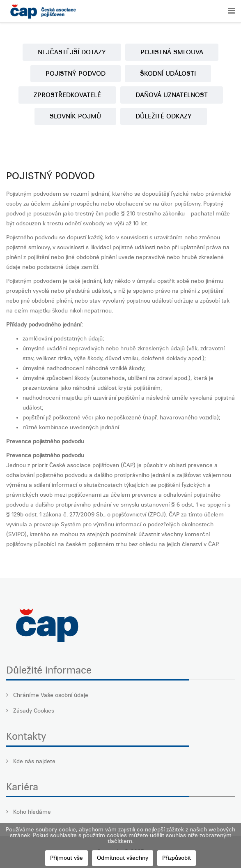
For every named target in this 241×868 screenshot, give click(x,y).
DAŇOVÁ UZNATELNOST (172, 95)
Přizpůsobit (177, 858)
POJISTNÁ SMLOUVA (172, 52)
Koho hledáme (31, 812)
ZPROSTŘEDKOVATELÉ (67, 95)
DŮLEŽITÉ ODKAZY (164, 116)
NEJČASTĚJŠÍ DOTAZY (72, 52)
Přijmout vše (67, 858)
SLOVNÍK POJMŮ (75, 116)
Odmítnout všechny (123, 858)
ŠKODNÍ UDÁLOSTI (168, 73)
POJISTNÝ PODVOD (76, 73)
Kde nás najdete (33, 761)
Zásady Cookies (33, 711)
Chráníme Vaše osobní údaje (50, 695)
